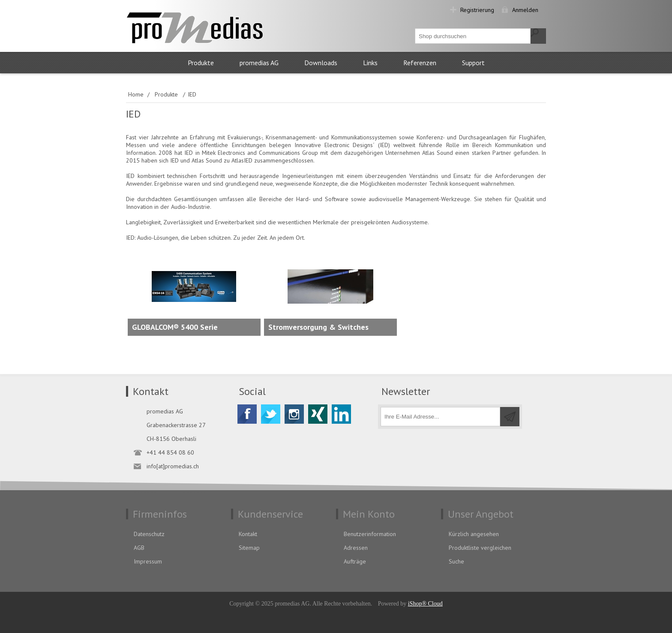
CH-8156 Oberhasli (171, 439)
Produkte (201, 63)
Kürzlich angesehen (474, 534)
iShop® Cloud (425, 604)
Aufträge (355, 561)
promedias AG (259, 63)
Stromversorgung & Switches (318, 327)
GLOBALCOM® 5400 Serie (175, 327)
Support (473, 63)
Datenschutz (149, 534)
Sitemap (249, 548)
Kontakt (248, 534)
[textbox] (473, 36)
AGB (139, 548)
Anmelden (525, 10)
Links (370, 63)
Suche (456, 561)
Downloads (321, 63)
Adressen (356, 548)
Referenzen (420, 63)
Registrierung (477, 10)
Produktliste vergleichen (480, 548)
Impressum (148, 561)
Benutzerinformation (370, 534)
